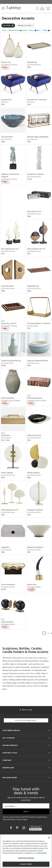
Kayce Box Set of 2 (34, 212)
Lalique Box (5, 547)
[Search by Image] (42, 9)
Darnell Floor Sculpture (36, 174)
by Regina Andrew (34, 587)
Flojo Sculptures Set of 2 (36, 249)
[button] (3, 8)
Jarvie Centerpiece (8, 585)
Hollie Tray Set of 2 (34, 435)
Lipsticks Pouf (6, 100)
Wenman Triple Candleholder (38, 137)
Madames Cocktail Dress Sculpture (10, 176)
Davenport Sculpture (35, 510)
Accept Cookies (26, 864)
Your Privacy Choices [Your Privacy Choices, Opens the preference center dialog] (26, 858)
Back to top (26, 710)
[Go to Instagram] (24, 828)
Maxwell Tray (32, 62)
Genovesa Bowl (7, 137)
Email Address (10, 806)
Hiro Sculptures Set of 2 (10, 249)
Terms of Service (17, 820)
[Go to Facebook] (11, 828)
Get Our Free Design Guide (26, 720)
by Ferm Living (32, 326)
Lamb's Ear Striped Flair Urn (11, 361)
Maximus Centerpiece (35, 547)
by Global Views (7, 363)
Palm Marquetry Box (35, 398)
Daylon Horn (32, 585)
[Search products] (38, 8)
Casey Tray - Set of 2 (9, 324)
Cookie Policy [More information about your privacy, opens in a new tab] (41, 853)
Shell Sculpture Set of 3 (10, 510)
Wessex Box (6, 435)
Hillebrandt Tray (33, 286)
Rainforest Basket (8, 398)
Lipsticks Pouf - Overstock (37, 100)
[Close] (49, 838)
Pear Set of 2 (6, 62)
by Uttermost (6, 139)
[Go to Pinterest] (17, 828)
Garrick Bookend (7, 286)
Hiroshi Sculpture (33, 473)
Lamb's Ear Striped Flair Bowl (38, 361)
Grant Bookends (7, 622)
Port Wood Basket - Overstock (39, 324)
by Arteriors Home (34, 65)
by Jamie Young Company (11, 401)
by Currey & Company (9, 65)
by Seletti (5, 102)
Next (51, 633)
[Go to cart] (48, 8)
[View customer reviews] (35, 828)
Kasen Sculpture (7, 473)
